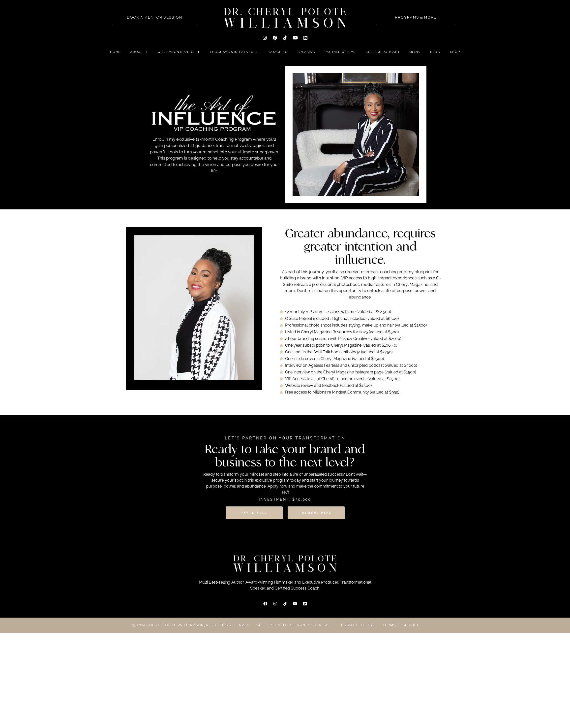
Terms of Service (401, 625)
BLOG (435, 52)
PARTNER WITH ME (340, 52)
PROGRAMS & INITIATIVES (234, 52)
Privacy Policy (357, 625)
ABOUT (139, 52)
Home (115, 52)
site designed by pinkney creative (293, 625)
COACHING (278, 52)
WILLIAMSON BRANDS (179, 52)
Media (415, 52)
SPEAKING (306, 52)
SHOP (455, 52)
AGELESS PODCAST (383, 52)
